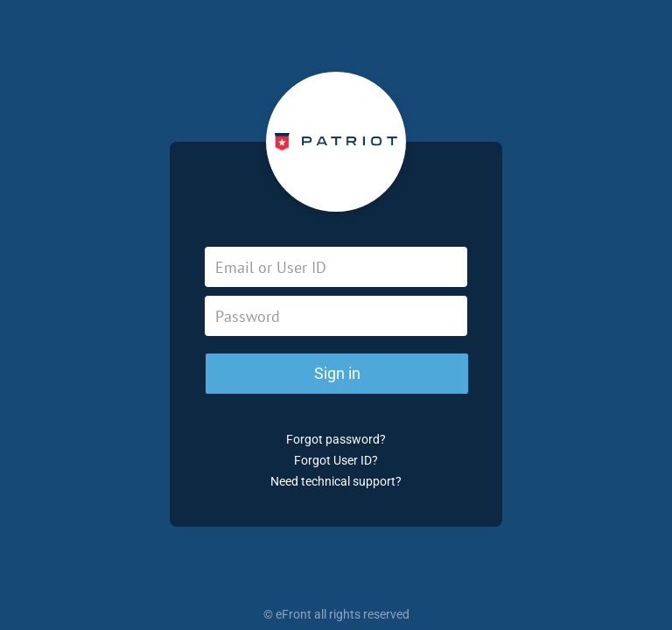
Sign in (337, 373)
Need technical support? (336, 481)
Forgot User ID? (336, 460)
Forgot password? (336, 439)
